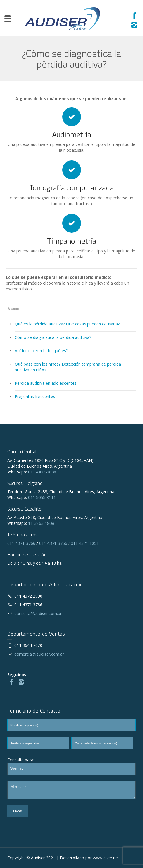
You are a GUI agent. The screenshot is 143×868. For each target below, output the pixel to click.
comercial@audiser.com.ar (39, 654)
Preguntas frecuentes (35, 396)
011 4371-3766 (21, 543)
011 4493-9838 (42, 472)
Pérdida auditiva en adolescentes (46, 383)
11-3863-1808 (41, 523)
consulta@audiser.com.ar (38, 613)
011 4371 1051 (85, 543)
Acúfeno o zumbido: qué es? (41, 351)
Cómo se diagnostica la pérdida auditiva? (53, 337)
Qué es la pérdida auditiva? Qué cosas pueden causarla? (67, 324)
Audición (18, 309)
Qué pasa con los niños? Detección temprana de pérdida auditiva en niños (68, 367)
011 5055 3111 (42, 497)
